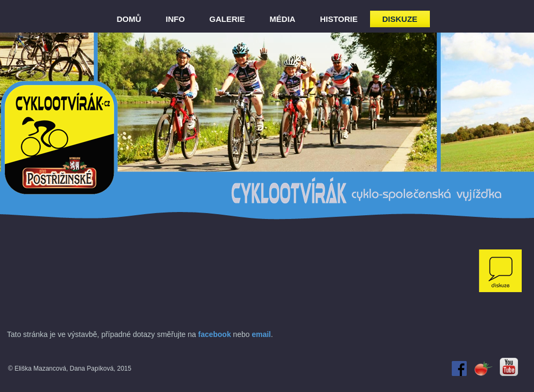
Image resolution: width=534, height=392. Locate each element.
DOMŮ (129, 19)
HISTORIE (339, 19)
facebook (214, 334)
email (261, 334)
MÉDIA (282, 19)
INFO (175, 19)
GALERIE (227, 19)
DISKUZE (400, 19)
